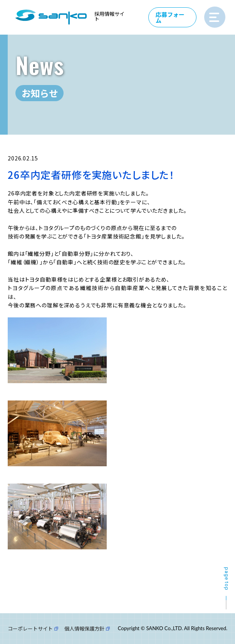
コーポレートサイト (30, 628)
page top (227, 579)
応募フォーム (170, 17)
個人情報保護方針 (84, 628)
